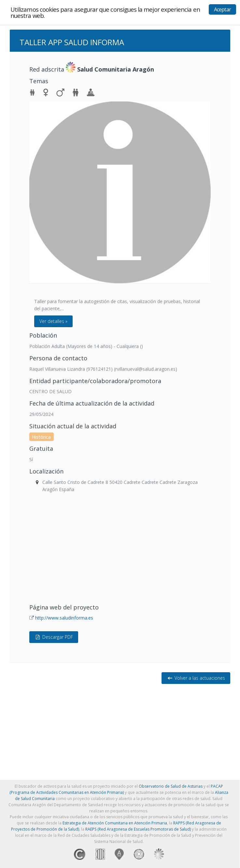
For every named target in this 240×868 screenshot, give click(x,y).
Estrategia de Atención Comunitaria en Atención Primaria (115, 823)
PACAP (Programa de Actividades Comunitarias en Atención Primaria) (116, 789)
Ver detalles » (53, 321)
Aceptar (222, 9)
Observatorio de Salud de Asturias (171, 786)
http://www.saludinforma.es (64, 618)
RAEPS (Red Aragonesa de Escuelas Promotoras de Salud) (138, 829)
